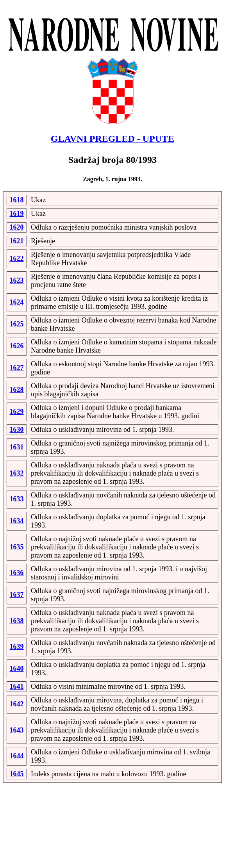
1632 (17, 473)
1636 (17, 573)
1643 (17, 730)
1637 (17, 595)
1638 (17, 621)
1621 (17, 241)
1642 (17, 704)
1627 (17, 368)
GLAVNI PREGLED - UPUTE (112, 139)
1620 (17, 227)
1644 (17, 756)
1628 (17, 390)
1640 (17, 668)
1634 (17, 521)
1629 (17, 412)
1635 (17, 547)
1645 (17, 774)
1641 (17, 686)
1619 (17, 214)
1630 (17, 430)
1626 (17, 346)
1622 (17, 258)
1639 (17, 647)
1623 (17, 280)
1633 (17, 499)
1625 (17, 324)
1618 (17, 200)
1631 (17, 447)
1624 (17, 302)
